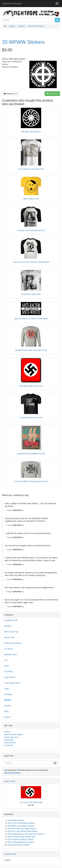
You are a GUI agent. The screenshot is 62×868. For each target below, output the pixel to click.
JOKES (7, 732)
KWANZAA (9, 740)
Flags (6, 689)
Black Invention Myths (13, 734)
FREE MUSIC (10, 743)
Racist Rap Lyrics (12, 737)
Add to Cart (52, 94)
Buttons (7, 717)
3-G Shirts (8, 649)
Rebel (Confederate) (13, 643)
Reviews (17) (11, 94)
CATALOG (9, 745)
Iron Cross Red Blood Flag (31, 802)
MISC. (7, 666)
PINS (6, 711)
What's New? (10, 781)
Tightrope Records (12, 4)
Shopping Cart (10, 854)
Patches (8, 706)
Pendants (8, 694)
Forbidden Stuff (11, 620)
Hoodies (8, 626)
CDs (6, 660)
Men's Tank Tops (11, 632)
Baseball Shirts (10, 654)
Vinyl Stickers (10, 677)
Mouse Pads (9, 637)
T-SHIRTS (9, 672)
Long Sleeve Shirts (12, 683)
